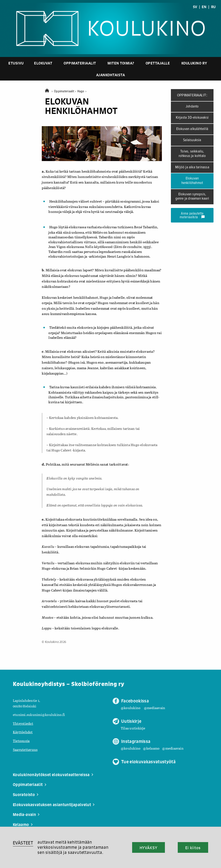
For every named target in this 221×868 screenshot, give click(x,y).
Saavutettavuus (25, 749)
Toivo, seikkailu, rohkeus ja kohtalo (192, 154)
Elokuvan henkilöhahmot (192, 181)
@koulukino (131, 708)
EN (204, 7)
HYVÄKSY (149, 848)
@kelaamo (151, 748)
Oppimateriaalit (80, 63)
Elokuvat (43, 63)
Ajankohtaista (111, 75)
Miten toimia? (121, 63)
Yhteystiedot (23, 723)
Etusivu (16, 63)
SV (195, 7)
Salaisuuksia (192, 140)
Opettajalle (158, 63)
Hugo (82, 91)
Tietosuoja (21, 741)
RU (213, 7)
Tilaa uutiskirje (133, 728)
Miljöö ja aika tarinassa (192, 167)
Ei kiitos (193, 848)
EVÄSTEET (23, 843)
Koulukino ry (194, 63)
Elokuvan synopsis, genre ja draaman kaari (192, 197)
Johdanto (192, 107)
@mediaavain (155, 708)
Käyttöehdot (23, 732)
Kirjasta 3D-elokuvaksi (192, 118)
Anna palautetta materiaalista (192, 216)
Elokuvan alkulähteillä (192, 129)
